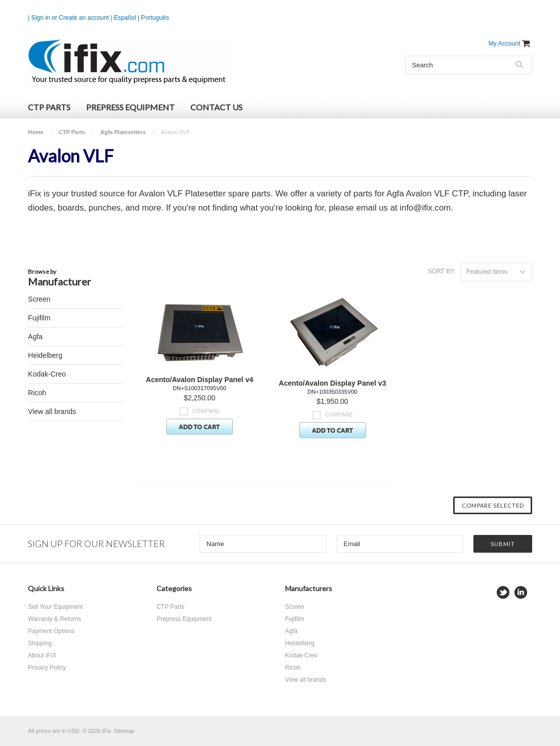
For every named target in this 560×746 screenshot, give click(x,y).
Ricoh (37, 393)
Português (155, 18)
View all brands (52, 411)
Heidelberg (45, 355)
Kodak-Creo (47, 374)
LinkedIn (521, 592)
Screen (39, 299)
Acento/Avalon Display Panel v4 (199, 380)
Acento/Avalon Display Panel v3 (333, 383)
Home (36, 132)
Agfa (35, 337)
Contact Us (216, 107)
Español (125, 18)
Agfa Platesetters (123, 132)
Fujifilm (39, 318)
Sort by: (442, 271)
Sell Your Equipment (55, 607)
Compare (206, 411)
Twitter (503, 592)
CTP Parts (49, 107)
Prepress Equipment (130, 107)
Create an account (84, 18)
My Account (505, 44)
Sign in (41, 18)
